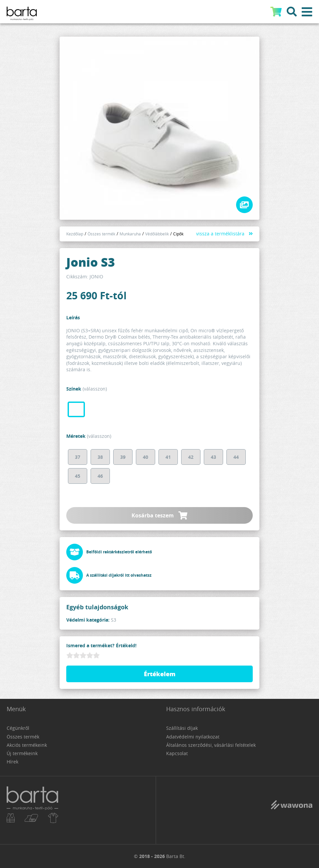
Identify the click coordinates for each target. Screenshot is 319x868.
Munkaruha (130, 234)
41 (168, 457)
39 (123, 457)
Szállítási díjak (182, 728)
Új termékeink (22, 753)
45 (78, 476)
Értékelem (160, 674)
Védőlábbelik (157, 234)
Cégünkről (18, 728)
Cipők (178, 234)
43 (213, 457)
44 (236, 457)
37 (78, 457)
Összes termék (101, 234)
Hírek (12, 762)
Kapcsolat (177, 753)
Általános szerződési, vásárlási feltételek (211, 745)
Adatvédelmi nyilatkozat (193, 737)
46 (100, 476)
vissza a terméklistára (220, 234)
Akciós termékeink (27, 745)
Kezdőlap (75, 234)
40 (146, 457)
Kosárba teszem (159, 515)
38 (100, 457)
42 (191, 457)
